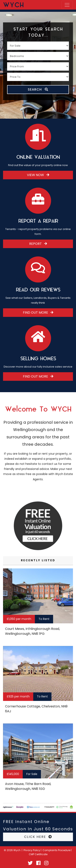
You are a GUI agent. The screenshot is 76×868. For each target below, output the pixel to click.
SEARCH (38, 89)
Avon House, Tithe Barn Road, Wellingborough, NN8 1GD (28, 786)
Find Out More (38, 313)
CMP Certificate (38, 854)
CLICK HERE (38, 837)
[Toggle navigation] (67, 5)
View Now (38, 175)
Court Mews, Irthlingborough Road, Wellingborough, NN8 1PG (32, 631)
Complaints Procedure (56, 850)
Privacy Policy (32, 850)
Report (38, 244)
